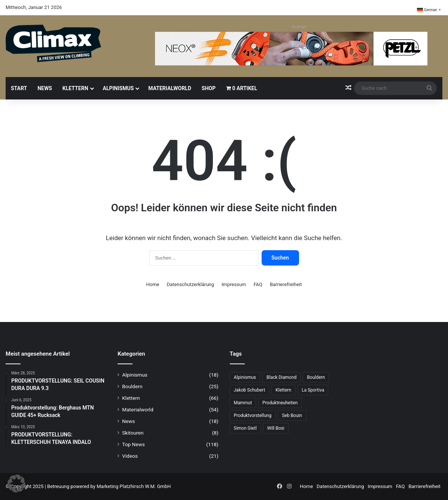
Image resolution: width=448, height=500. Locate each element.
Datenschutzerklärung (191, 284)
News (45, 88)
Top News (133, 444)
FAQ (258, 284)
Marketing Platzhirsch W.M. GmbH (134, 486)
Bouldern (132, 386)
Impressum (234, 284)
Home (153, 284)
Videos (130, 456)
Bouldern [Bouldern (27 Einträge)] (316, 377)
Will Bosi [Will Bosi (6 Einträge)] (276, 428)
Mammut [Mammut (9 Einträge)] (243, 403)
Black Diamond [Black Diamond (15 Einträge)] (281, 377)
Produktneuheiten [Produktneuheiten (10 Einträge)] (280, 403)
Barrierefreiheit (286, 284)
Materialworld (170, 88)
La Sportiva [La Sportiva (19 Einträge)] (313, 390)
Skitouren (133, 433)
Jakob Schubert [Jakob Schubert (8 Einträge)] (250, 390)
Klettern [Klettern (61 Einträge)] (283, 390)
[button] (16, 484)
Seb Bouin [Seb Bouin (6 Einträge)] (292, 415)
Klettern (75, 88)
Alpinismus (118, 88)
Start (19, 88)
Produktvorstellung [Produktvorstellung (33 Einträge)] (253, 415)
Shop (209, 88)
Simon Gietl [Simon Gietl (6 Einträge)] (245, 428)
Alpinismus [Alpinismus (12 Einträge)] (245, 377)
